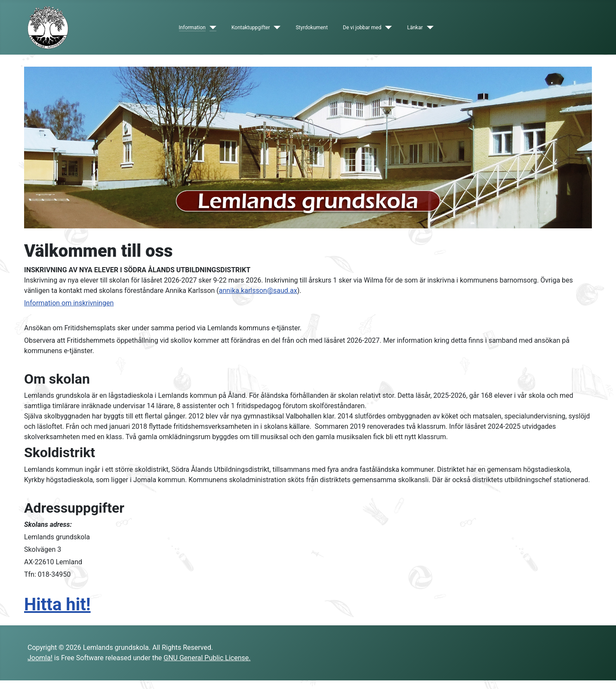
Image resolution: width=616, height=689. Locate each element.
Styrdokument (311, 28)
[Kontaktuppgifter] (276, 28)
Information (192, 28)
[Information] (211, 28)
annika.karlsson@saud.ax (258, 291)
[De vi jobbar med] (387, 28)
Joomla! (40, 658)
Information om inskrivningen (69, 303)
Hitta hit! (57, 604)
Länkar (415, 28)
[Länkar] (428, 28)
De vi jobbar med (362, 28)
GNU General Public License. (207, 658)
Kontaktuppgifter (251, 28)
